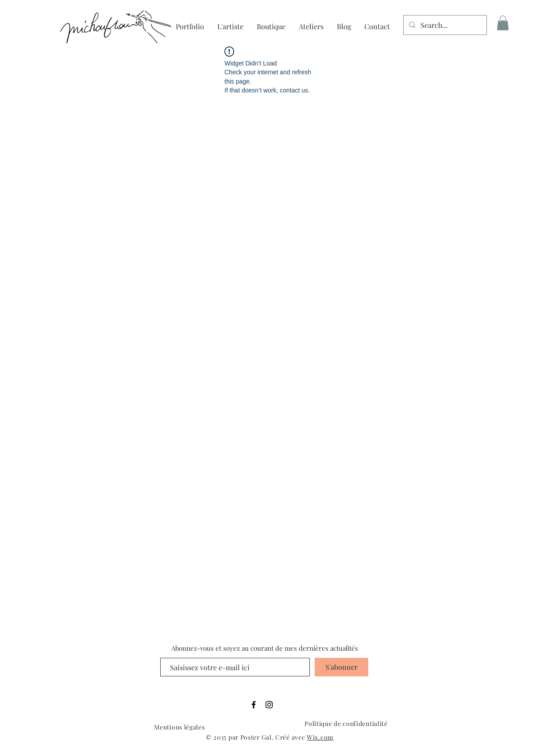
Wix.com (320, 737)
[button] (503, 23)
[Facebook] (254, 705)
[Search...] (444, 25)
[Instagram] (269, 705)
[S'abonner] (341, 667)
